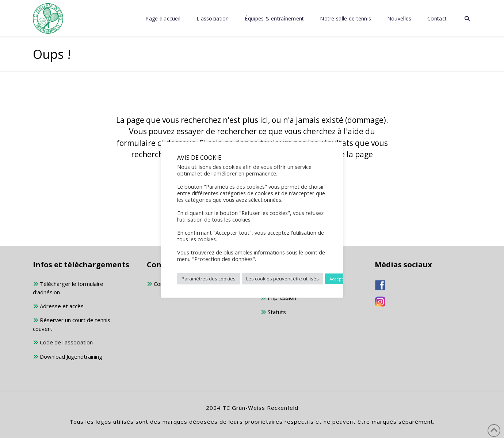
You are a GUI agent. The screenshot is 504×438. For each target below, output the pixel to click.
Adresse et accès (58, 307)
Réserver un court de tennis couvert (72, 324)
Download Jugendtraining (68, 357)
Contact (160, 284)
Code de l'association (63, 343)
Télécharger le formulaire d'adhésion (68, 288)
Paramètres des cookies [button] (209, 279)
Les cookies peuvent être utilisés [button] (282, 279)
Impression (278, 298)
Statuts (273, 312)
